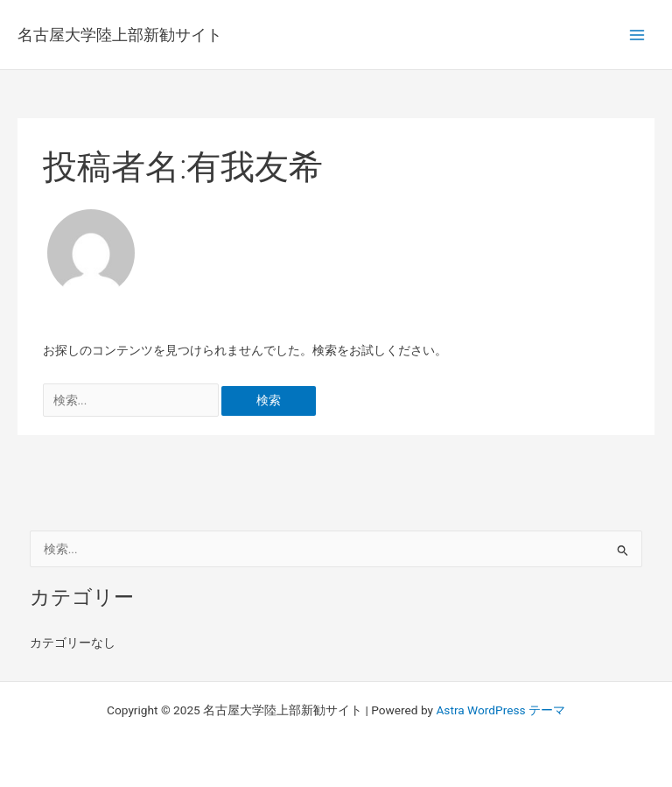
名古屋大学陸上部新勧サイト (120, 35)
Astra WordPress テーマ (500, 710)
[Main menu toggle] (637, 35)
